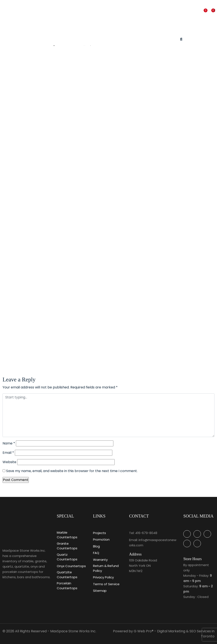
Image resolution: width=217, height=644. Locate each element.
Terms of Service (106, 584)
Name (9, 443)
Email (8, 453)
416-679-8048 (146, 533)
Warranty (100, 560)
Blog (96, 546)
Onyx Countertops (71, 566)
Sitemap (100, 591)
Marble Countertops (67, 535)
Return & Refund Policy (106, 568)
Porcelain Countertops (67, 586)
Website (9, 462)
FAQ (96, 553)
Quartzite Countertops (67, 575)
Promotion (101, 539)
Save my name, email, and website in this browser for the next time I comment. (72, 471)
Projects (99, 533)
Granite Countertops (67, 546)
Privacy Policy (103, 577)
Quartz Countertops (67, 557)
